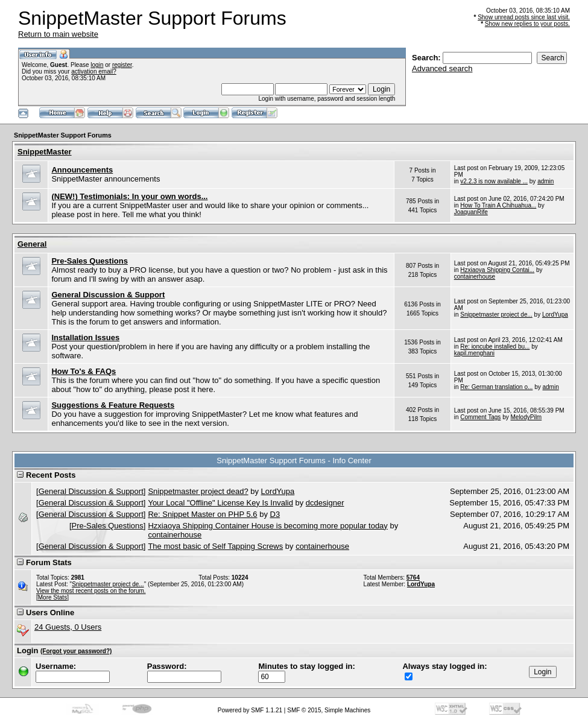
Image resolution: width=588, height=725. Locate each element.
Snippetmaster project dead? (198, 491)
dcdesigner (325, 503)
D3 (275, 514)
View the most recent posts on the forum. (91, 591)
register (122, 65)
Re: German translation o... (496, 387)
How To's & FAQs (84, 371)
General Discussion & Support (108, 295)
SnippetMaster (45, 152)
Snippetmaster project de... (496, 315)
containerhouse (475, 277)
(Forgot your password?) (76, 651)
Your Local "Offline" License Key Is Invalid (220, 503)
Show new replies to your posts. (527, 24)
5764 (413, 578)
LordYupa (555, 315)
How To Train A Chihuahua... (498, 205)
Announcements (82, 170)
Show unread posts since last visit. (524, 17)
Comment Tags (480, 417)
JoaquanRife (471, 212)
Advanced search (442, 68)
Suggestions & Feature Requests (113, 405)
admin (545, 181)
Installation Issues (85, 337)
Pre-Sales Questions (89, 261)
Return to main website (58, 34)
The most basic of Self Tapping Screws (215, 546)
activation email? (93, 71)
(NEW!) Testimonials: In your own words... (129, 196)
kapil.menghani (474, 353)
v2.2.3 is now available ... (494, 181)
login (97, 65)
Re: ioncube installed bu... (495, 347)
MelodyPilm (526, 417)
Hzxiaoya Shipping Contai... (497, 270)
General (32, 244)
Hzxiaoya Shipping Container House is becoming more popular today (267, 526)
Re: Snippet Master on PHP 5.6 (202, 514)
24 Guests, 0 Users (68, 627)
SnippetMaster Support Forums (63, 135)
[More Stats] (52, 597)
